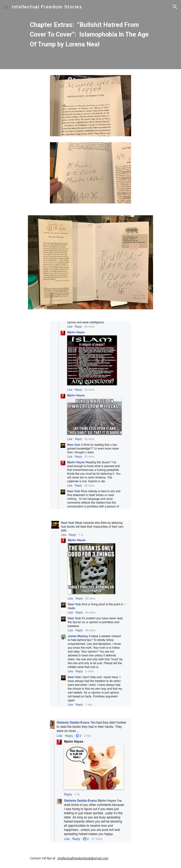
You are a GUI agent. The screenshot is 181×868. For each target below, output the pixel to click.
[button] (6, 7)
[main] (90, 35)
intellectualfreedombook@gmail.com (83, 858)
